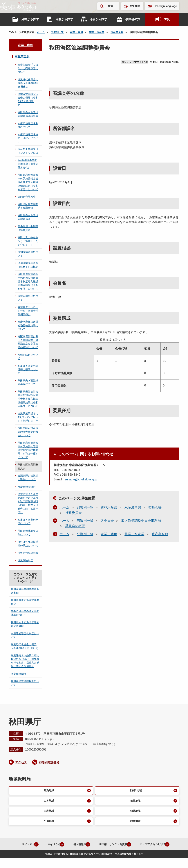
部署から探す (98, 19)
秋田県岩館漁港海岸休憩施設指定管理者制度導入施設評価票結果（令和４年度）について (28, 399)
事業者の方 (133, 19)
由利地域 (49, 812)
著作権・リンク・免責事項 (135, 846)
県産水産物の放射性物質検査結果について (28, 325)
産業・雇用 (76, 32)
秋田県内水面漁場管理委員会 (28, 217)
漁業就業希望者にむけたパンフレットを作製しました (28, 417)
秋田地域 (135, 801)
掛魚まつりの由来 (28, 553)
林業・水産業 (97, 32)
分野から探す (30, 19)
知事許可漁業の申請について (28, 522)
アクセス (21, 762)
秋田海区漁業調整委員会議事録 (28, 206)
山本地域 (49, 801)
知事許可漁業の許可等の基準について (28, 369)
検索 (111, 6)
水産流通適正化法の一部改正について (28, 138)
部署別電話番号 (49, 762)
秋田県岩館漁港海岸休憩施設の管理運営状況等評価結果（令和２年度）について (28, 450)
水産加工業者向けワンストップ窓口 (28, 151)
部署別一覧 (85, 507)
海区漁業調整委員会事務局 (141, 521)
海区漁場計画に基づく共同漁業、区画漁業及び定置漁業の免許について (28, 342)
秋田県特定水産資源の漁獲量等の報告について (28, 432)
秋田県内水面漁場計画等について (28, 382)
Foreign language (166, 6)
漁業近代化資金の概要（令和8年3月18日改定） (28, 83)
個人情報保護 (97, 846)
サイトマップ (39, 846)
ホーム (41, 32)
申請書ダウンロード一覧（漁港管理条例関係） (28, 311)
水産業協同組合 (27, 487)
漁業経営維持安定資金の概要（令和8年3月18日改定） (28, 100)
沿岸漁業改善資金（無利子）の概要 (28, 265)
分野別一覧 (57, 32)
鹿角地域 (49, 791)
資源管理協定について (28, 298)
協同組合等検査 (27, 197)
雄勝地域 (135, 823)
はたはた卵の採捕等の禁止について (28, 544)
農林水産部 (109, 507)
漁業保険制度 (25, 560)
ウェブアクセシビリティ (91, 854)
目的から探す (64, 19)
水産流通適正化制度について (28, 125)
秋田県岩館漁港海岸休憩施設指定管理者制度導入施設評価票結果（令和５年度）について (28, 281)
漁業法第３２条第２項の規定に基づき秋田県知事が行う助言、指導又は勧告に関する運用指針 (28, 503)
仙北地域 (135, 812)
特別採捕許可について (28, 254)
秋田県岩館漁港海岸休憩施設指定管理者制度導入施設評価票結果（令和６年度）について (28, 182)
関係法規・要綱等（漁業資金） (28, 228)
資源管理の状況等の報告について (28, 477)
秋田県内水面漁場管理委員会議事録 (28, 114)
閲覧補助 (135, 6)
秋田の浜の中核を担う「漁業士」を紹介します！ (28, 241)
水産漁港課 (133, 507)
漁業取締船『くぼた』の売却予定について (28, 68)
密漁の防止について (28, 357)
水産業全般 (117, 32)
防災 (167, 19)
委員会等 (155, 507)
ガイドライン (68, 846)
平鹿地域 (49, 823)
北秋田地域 (135, 791)
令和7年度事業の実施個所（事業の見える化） (28, 164)
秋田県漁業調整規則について (28, 533)
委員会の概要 (75, 526)
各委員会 (107, 521)
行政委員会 (73, 513)
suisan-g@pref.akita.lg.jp (81, 479)
